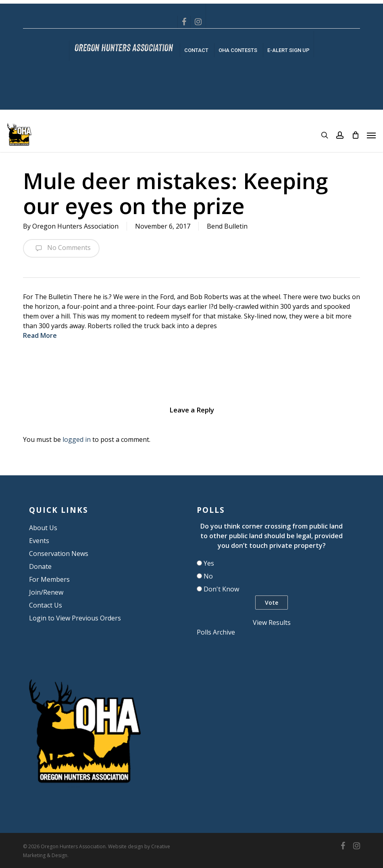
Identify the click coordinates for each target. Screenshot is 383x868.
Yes (209, 563)
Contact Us (46, 605)
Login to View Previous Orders (75, 618)
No (208, 576)
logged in (77, 439)
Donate (40, 566)
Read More (40, 335)
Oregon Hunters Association (75, 226)
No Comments (61, 248)
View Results (272, 622)
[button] (371, 135)
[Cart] (355, 135)
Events (39, 541)
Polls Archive (216, 632)
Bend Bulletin (227, 226)
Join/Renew (46, 592)
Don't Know (221, 589)
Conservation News (59, 554)
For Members (49, 579)
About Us (43, 528)
